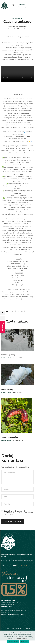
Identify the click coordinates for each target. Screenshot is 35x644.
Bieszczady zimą (8, 355)
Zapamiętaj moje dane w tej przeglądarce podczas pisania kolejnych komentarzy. (19, 513)
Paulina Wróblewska (20, 27)
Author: (10, 27)
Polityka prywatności (21, 638)
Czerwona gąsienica (10, 437)
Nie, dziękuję (24, 641)
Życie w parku (18, 19)
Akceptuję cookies (13, 641)
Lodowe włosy (7, 390)
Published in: (12, 29)
